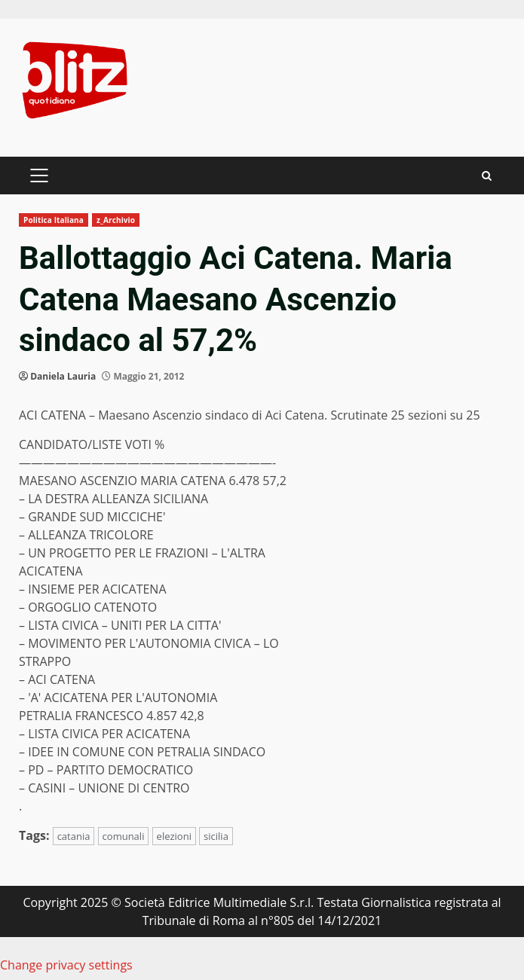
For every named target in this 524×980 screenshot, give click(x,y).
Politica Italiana (54, 220)
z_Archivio (116, 220)
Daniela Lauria (63, 376)
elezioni (174, 836)
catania (74, 836)
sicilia (216, 836)
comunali (124, 836)
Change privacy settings (66, 965)
